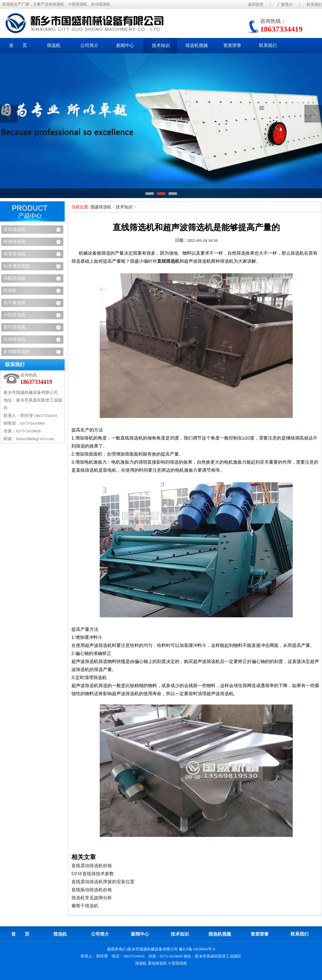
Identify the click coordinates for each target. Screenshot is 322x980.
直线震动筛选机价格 (92, 866)
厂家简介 (285, 5)
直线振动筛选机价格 (92, 890)
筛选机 (10, 290)
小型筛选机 (14, 315)
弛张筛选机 (14, 254)
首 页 (18, 45)
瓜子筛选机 (14, 303)
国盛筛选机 (101, 207)
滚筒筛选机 (14, 229)
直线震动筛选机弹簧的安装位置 (103, 882)
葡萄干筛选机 (85, 906)
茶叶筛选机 (14, 327)
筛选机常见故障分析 (92, 898)
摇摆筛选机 (14, 242)
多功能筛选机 (17, 352)
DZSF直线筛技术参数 (93, 874)
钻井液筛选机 (17, 266)
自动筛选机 (14, 339)
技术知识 (124, 207)
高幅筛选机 (14, 278)
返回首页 (256, 5)
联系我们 (314, 5)
